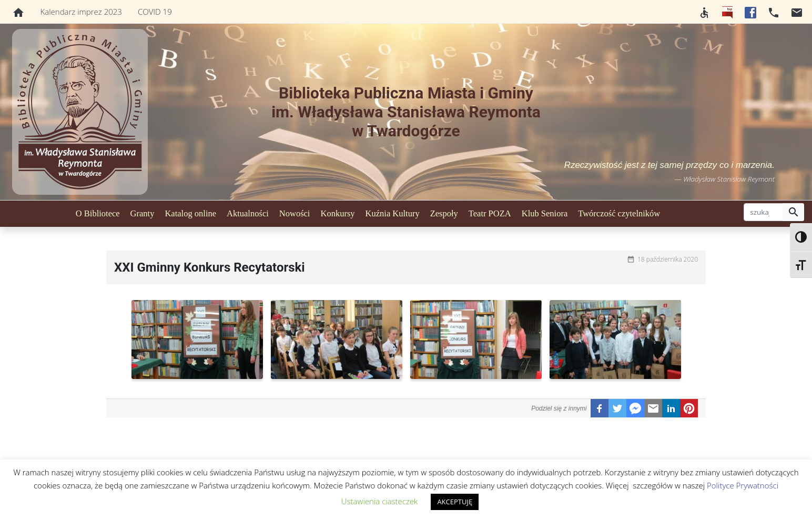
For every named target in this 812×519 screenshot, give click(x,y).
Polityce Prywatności (743, 485)
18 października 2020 (668, 259)
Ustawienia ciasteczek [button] (380, 501)
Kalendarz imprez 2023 (81, 12)
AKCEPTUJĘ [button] (455, 502)
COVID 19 (155, 12)
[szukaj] (763, 212)
